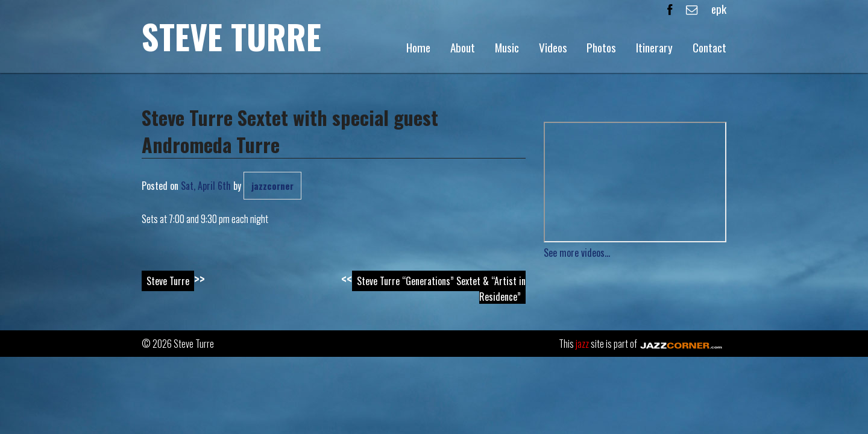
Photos (601, 47)
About (463, 47)
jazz (582, 344)
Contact (709, 47)
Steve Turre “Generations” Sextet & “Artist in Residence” (441, 289)
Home (418, 47)
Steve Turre (231, 36)
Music (507, 47)
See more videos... (577, 253)
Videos (553, 47)
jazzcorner (272, 186)
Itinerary (654, 47)
